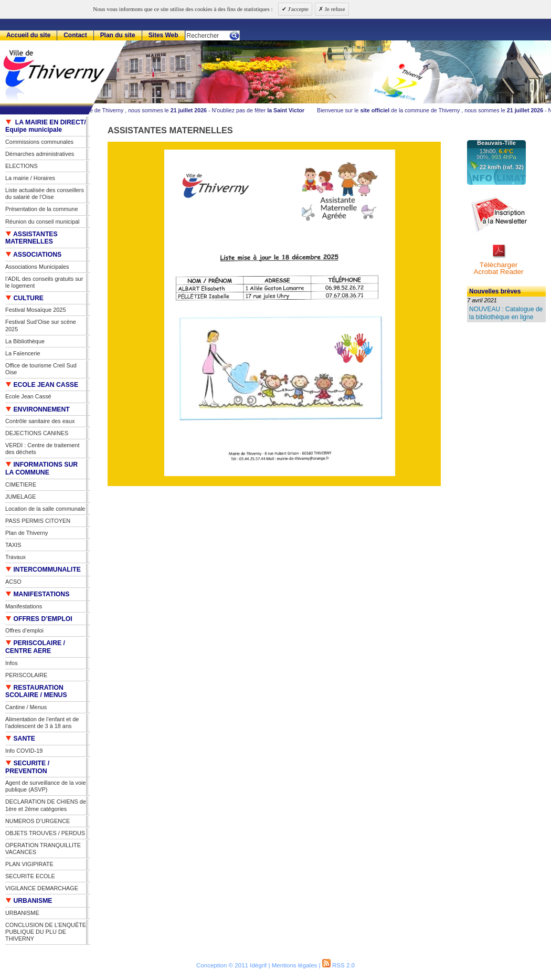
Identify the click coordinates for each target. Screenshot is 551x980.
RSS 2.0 (338, 965)
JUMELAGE (21, 497)
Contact (75, 35)
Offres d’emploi (24, 630)
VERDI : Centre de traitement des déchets (42, 449)
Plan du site (118, 35)
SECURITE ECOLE (30, 876)
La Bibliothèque (25, 341)
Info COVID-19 (24, 751)
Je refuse (334, 9)
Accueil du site (28, 35)
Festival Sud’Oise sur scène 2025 (41, 325)
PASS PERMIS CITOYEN (38, 521)
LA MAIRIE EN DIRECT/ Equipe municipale (46, 126)
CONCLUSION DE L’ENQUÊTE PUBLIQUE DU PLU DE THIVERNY (46, 932)
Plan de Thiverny (27, 533)
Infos (12, 663)
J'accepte (298, 9)
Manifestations (24, 606)
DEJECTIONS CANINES (37, 433)
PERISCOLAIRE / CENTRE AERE (35, 647)
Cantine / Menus (26, 707)
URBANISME (29, 901)
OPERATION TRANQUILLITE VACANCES (43, 849)
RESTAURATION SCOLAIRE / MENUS (36, 692)
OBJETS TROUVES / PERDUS (45, 833)
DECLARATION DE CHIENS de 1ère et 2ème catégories (46, 805)
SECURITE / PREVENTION (27, 767)
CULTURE (24, 298)
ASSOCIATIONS (33, 255)
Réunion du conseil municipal (42, 222)
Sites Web (163, 35)
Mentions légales (295, 965)
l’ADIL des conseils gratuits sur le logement (44, 282)
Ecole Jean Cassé (28, 396)
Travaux (15, 557)
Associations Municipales (37, 267)
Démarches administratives (40, 154)
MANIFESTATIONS (37, 594)
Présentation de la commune (41, 209)
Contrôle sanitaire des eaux (40, 421)
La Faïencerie (23, 353)
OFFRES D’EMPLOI (39, 619)
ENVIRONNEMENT (38, 409)
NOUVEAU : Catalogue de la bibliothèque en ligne (506, 313)
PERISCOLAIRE (26, 675)
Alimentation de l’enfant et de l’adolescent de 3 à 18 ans (42, 723)
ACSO (13, 582)
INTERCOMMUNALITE (43, 570)
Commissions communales (39, 142)
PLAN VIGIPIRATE (29, 864)
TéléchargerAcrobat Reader (498, 268)
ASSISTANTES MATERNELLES (31, 238)
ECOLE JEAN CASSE (42, 385)
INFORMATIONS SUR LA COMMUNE (41, 468)
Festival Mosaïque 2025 (35, 310)
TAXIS (13, 545)
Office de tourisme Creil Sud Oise (41, 369)
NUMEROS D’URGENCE (38, 821)
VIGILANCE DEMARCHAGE (42, 888)
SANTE (20, 739)
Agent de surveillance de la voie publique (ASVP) (46, 786)
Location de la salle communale (45, 509)
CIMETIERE (21, 484)
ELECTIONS (22, 166)
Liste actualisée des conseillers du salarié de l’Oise (45, 193)
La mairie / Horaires (30, 178)
